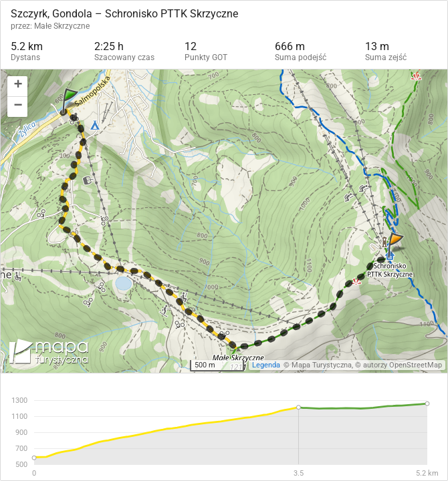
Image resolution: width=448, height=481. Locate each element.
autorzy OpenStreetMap (403, 365)
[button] (17, 87)
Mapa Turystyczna (322, 365)
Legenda (266, 365)
